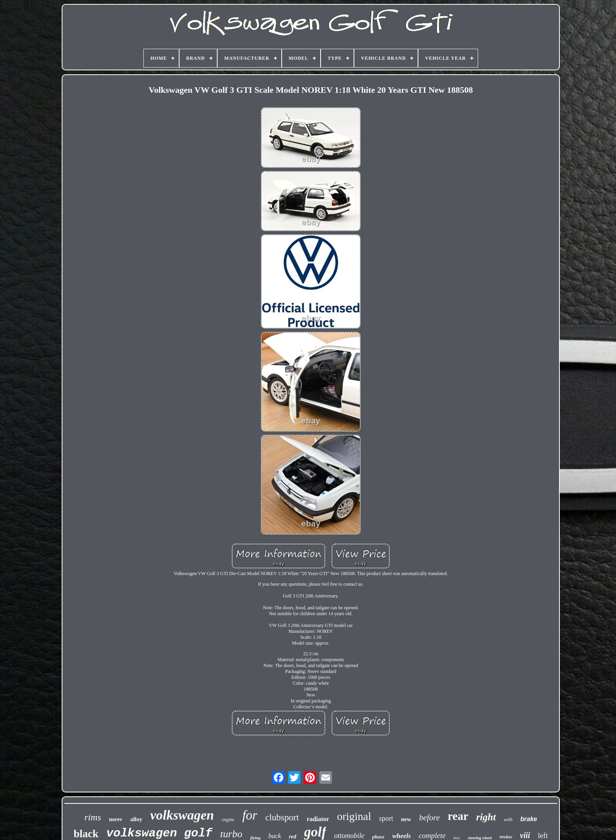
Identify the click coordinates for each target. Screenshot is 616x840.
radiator (318, 819)
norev (115, 819)
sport (386, 818)
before (430, 818)
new (406, 819)
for (250, 815)
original (354, 816)
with (508, 819)
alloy (136, 819)
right (486, 817)
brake (529, 819)
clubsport (282, 817)
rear (458, 816)
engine (228, 820)
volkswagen (182, 815)
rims (93, 817)
